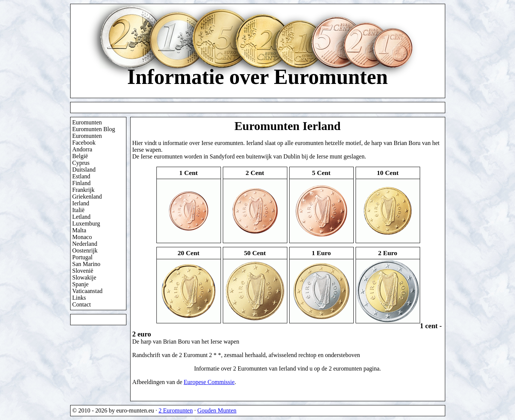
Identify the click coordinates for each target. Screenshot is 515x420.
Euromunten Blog (94, 129)
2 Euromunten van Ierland (264, 368)
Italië (79, 210)
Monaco (82, 237)
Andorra (82, 149)
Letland (82, 217)
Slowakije (84, 277)
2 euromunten (345, 368)
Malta (79, 230)
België (80, 156)
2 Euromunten (176, 410)
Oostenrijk (85, 250)
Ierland (81, 203)
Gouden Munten (217, 410)
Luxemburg (86, 223)
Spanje (81, 284)
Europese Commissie (209, 382)
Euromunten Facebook (87, 139)
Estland (81, 176)
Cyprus (81, 163)
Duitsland (84, 170)
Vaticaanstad (88, 291)
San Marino (86, 264)
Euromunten (87, 122)
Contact (82, 304)
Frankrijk (84, 190)
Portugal (83, 257)
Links (79, 298)
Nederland (85, 244)
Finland (82, 183)
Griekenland (87, 197)
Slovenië (83, 271)
